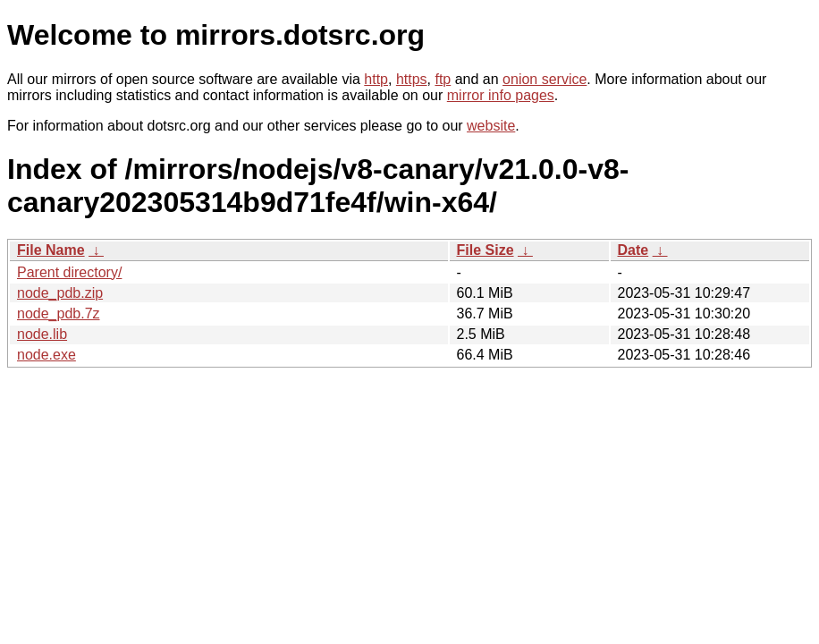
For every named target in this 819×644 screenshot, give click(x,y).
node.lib (42, 334)
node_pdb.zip (60, 293)
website (491, 126)
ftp (443, 79)
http (376, 79)
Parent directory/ (69, 272)
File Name (51, 250)
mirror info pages (501, 95)
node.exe (46, 355)
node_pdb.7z (59, 314)
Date (633, 250)
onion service (545, 79)
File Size (485, 250)
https (412, 79)
